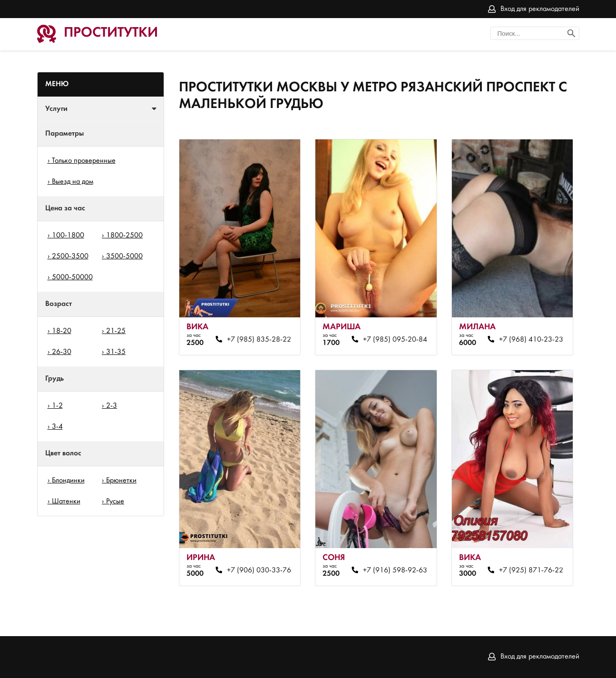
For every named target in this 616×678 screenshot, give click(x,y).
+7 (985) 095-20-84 (395, 340)
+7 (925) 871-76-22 (531, 570)
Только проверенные (84, 161)
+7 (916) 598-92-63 (395, 570)
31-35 (116, 352)
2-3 (112, 406)
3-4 (57, 427)
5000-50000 (72, 277)
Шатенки (66, 501)
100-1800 (68, 236)
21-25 (116, 331)
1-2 (57, 406)
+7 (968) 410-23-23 (531, 340)
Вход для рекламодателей (540, 9)
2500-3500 (70, 256)
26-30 (62, 352)
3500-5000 (124, 256)
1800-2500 (124, 236)
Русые (115, 501)
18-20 (62, 331)
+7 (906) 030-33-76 (259, 570)
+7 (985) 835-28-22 (259, 340)
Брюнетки (121, 481)
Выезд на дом (73, 182)
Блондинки (68, 481)
